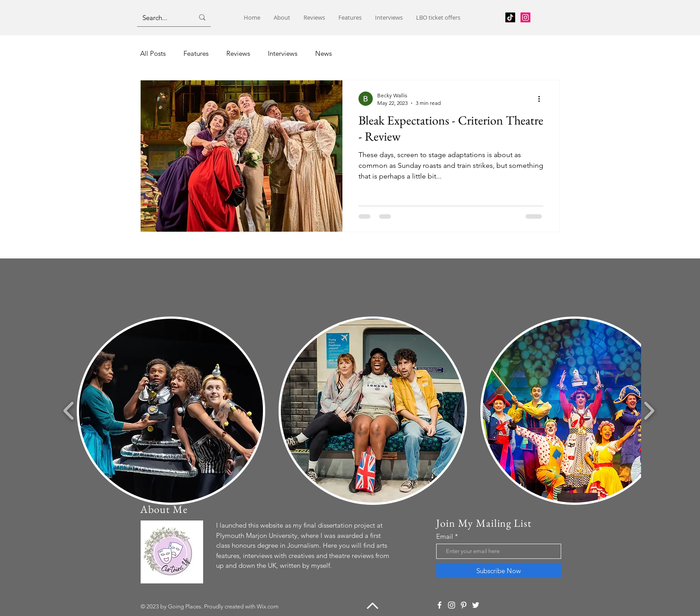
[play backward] (69, 410)
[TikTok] (510, 17)
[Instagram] (525, 17)
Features (196, 53)
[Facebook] (440, 605)
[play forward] (649, 410)
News (323, 53)
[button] (171, 411)
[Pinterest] (464, 605)
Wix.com (268, 606)
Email (445, 536)
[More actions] (542, 99)
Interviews (283, 53)
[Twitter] (476, 605)
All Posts (153, 53)
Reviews (238, 53)
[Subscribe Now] (499, 570)
